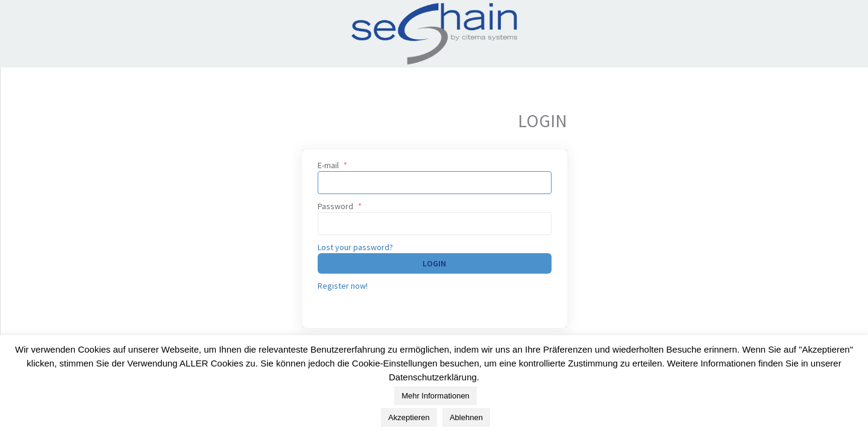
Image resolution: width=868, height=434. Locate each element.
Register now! (343, 286)
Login (434, 263)
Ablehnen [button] (466, 421)
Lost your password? (355, 247)
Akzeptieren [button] (409, 421)
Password (340, 206)
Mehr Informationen (436, 399)
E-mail (332, 165)
